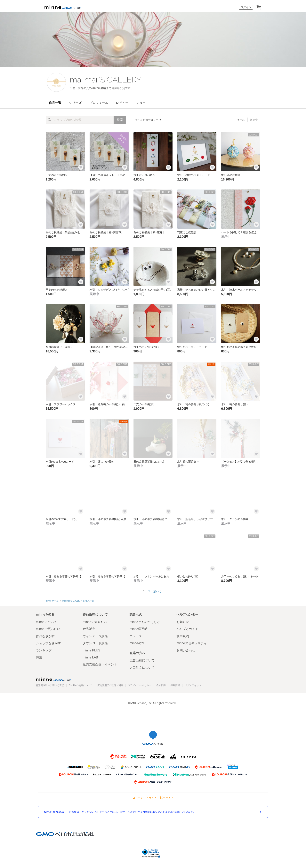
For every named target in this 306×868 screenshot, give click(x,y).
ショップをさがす (48, 643)
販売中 (254, 120)
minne (53, 679)
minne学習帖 (139, 629)
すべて (241, 120)
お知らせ (183, 622)
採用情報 (175, 685)
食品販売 (89, 629)
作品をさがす (45, 636)
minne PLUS (92, 650)
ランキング (44, 650)
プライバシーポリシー (140, 685)
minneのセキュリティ (192, 643)
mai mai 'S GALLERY (106, 80)
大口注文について (142, 668)
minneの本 (137, 643)
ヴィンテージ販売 (95, 636)
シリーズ (75, 103)
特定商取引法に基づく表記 (50, 685)
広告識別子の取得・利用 (110, 685)
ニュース (136, 636)
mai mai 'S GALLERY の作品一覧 (78, 601)
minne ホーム (52, 601)
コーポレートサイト (145, 798)
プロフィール (99, 103)
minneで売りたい (95, 622)
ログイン (246, 7)
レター (141, 103)
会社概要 (161, 685)
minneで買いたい (48, 629)
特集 (39, 657)
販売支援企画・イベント (100, 664)
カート (259, 7)
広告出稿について (142, 660)
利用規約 (183, 636)
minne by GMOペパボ (63, 7)
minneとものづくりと (145, 622)
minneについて (46, 622)
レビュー (122, 103)
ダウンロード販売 (95, 643)
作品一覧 (55, 103)
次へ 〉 (158, 591)
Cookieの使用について (81, 685)
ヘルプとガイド (187, 629)
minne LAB (90, 657)
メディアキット (193, 685)
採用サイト (167, 798)
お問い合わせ (186, 650)
